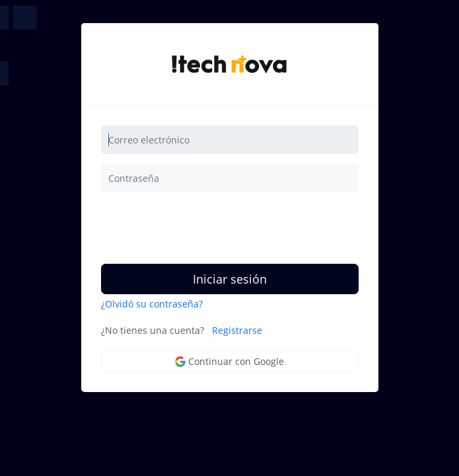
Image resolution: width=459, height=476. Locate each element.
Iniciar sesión (230, 279)
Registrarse (237, 331)
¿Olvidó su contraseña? (152, 304)
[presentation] (201, 228)
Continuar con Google (229, 361)
